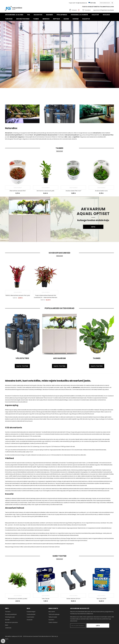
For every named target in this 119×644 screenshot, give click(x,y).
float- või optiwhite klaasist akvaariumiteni (44, 135)
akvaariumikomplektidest (14, 135)
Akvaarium (9, 133)
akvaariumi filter (108, 135)
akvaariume (97, 133)
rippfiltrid (76, 137)
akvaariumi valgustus (17, 137)
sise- (70, 137)
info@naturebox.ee (81, 3)
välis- (66, 137)
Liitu (104, 626)
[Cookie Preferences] (3, 641)
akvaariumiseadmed (72, 135)
